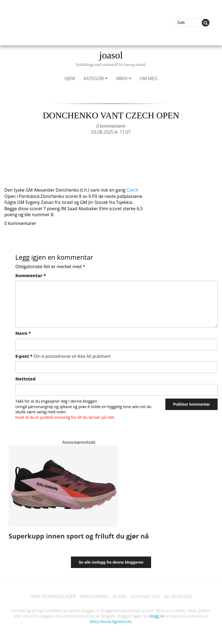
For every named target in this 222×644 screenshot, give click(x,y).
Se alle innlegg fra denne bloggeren (111, 562)
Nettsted (25, 379)
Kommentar (31, 276)
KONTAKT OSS (146, 596)
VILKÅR (120, 596)
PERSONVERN (94, 596)
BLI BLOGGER (178, 596)
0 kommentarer (111, 126)
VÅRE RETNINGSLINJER (53, 596)
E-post (63, 356)
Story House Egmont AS (110, 621)
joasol (111, 58)
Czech (132, 190)
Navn (23, 333)
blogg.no (157, 616)
